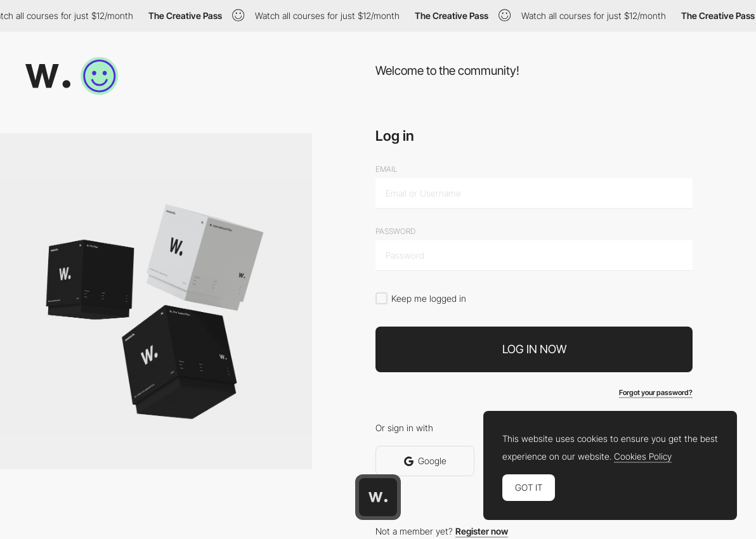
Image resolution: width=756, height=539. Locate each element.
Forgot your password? (656, 393)
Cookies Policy (643, 457)
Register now (482, 531)
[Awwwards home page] (378, 497)
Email (386, 169)
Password (395, 231)
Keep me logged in (429, 298)
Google (425, 461)
